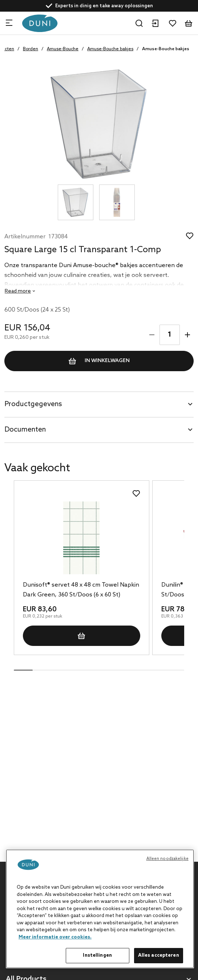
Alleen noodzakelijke (167, 859)
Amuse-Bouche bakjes (110, 49)
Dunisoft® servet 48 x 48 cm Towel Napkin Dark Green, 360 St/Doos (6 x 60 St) (81, 590)
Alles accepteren (159, 955)
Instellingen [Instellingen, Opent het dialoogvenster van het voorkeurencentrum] (97, 955)
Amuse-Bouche (63, 49)
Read (18, 291)
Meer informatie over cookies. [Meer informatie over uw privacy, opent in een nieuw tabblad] (55, 937)
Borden (31, 49)
